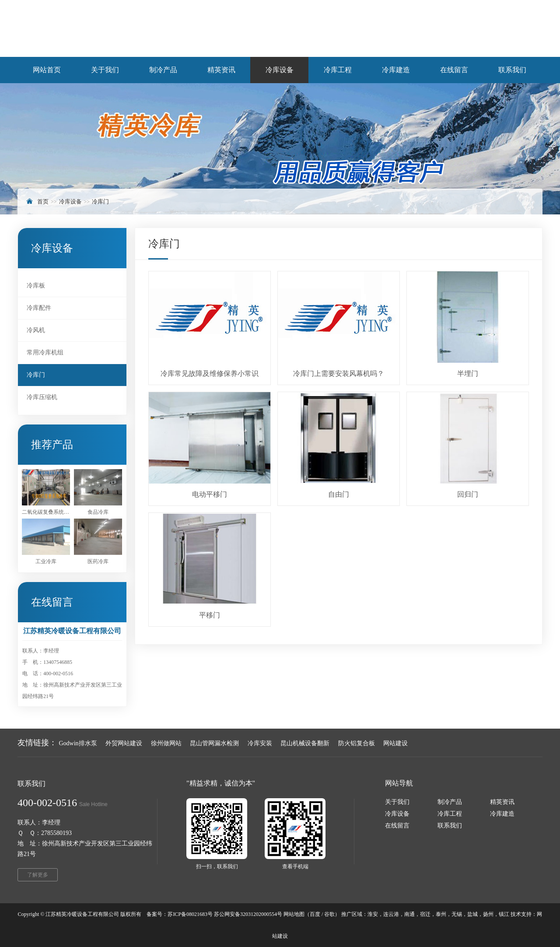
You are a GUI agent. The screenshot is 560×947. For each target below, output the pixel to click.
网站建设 (395, 743)
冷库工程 (450, 814)
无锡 (457, 914)
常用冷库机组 (45, 352)
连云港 (391, 914)
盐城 (472, 914)
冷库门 (100, 202)
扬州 (488, 914)
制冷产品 (450, 802)
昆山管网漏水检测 (214, 743)
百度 (315, 914)
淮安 (373, 914)
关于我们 (397, 802)
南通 (409, 914)
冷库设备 (70, 202)
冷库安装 (260, 743)
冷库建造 (502, 814)
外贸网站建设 (124, 743)
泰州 (441, 914)
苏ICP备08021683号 (190, 914)
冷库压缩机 (42, 397)
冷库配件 (39, 308)
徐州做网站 (166, 743)
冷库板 (36, 286)
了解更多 (38, 875)
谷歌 (329, 914)
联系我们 (450, 826)
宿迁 (425, 914)
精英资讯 (502, 802)
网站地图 (294, 914)
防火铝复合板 (357, 743)
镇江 (504, 914)
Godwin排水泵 (78, 743)
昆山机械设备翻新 (305, 743)
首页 (43, 202)
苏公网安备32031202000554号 (248, 914)
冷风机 (36, 330)
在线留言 (397, 826)
